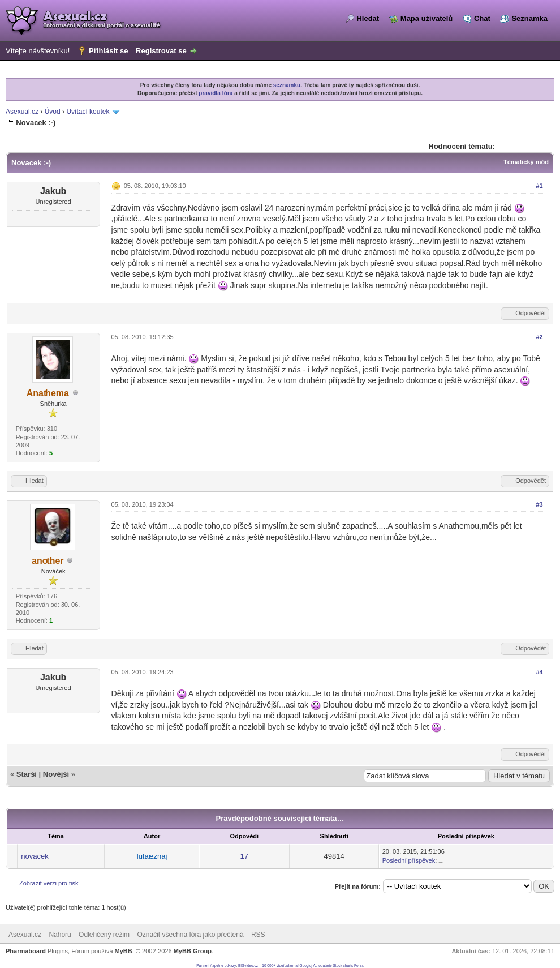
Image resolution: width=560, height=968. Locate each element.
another (48, 561)
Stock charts (343, 965)
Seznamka (529, 18)
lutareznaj (152, 856)
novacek (35, 856)
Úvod (53, 112)
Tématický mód (526, 162)
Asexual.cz (22, 112)
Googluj (306, 965)
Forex (359, 965)
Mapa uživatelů (427, 18)
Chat (482, 18)
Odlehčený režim (104, 935)
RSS (258, 935)
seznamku (287, 85)
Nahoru (60, 935)
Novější (56, 774)
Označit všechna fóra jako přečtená (190, 935)
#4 (539, 672)
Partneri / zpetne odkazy (216, 965)
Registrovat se (161, 51)
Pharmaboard (26, 951)
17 (244, 856)
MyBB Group (193, 951)
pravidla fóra (216, 93)
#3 (539, 504)
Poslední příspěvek (409, 860)
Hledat (368, 18)
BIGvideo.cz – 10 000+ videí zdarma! (268, 965)
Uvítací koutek (88, 112)
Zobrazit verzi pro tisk (49, 883)
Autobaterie (322, 965)
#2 (539, 337)
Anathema (48, 393)
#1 (539, 186)
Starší (27, 774)
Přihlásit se (108, 51)
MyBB (124, 951)
